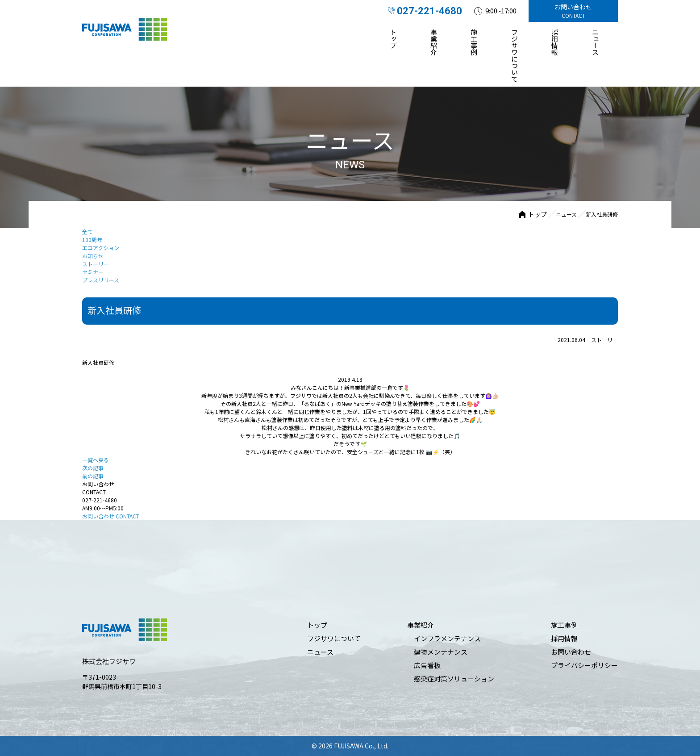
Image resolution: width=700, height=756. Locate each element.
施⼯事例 (474, 42)
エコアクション (101, 248)
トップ (394, 39)
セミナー (93, 272)
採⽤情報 (555, 42)
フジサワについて (515, 55)
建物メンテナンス (441, 652)
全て (87, 232)
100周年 (92, 240)
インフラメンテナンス (447, 638)
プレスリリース (101, 280)
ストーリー (96, 264)
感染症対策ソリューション (454, 679)
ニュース (595, 42)
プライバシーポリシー (584, 665)
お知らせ (93, 256)
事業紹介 (434, 42)
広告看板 (427, 665)
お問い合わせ (111, 516)
